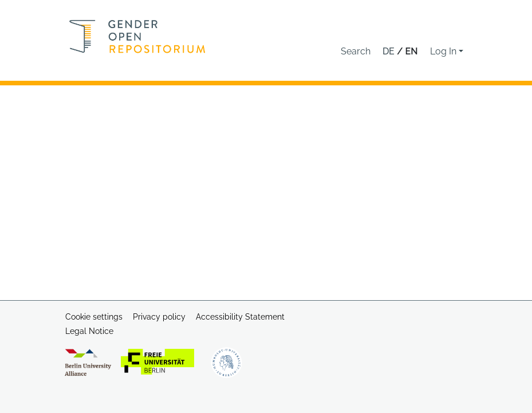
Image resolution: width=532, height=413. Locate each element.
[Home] (137, 36)
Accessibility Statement (240, 317)
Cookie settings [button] (94, 317)
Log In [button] (444, 51)
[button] (356, 52)
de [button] (390, 51)
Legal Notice (89, 331)
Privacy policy (159, 317)
